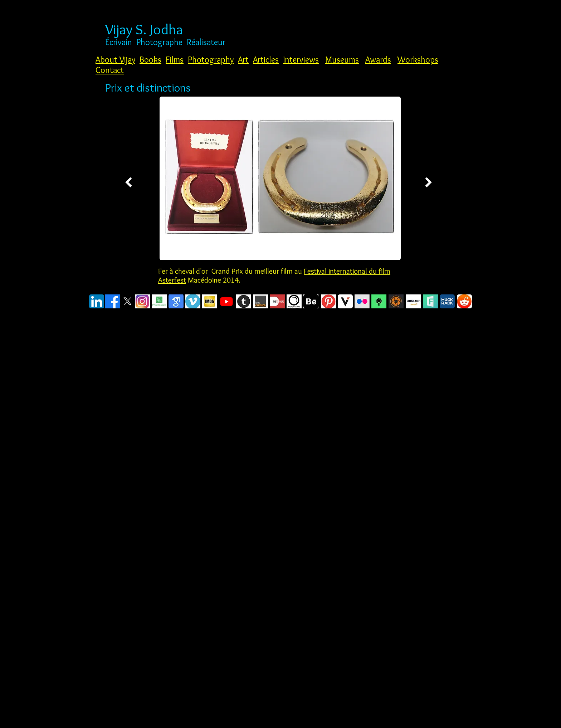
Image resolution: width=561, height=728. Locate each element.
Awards (378, 60)
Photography (211, 60)
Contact (110, 70)
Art (243, 60)
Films (175, 60)
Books (150, 60)
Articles (266, 60)
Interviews (301, 60)
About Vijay (115, 60)
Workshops (418, 60)
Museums (342, 60)
